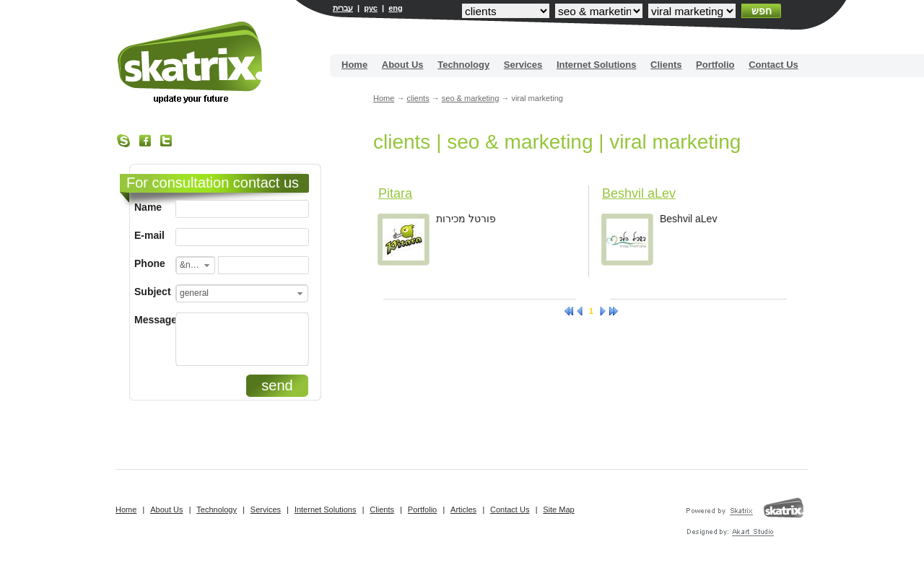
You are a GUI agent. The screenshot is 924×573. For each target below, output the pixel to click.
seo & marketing (470, 98)
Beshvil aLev (639, 193)
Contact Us (773, 65)
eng (396, 8)
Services (523, 65)
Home (354, 65)
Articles (463, 509)
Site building (191, 62)
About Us (403, 65)
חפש (762, 11)
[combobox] (195, 265)
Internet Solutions (597, 65)
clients (418, 98)
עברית (343, 8)
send (277, 385)
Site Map (558, 509)
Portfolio (715, 65)
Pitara (395, 193)
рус (371, 8)
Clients (666, 65)
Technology (463, 65)
